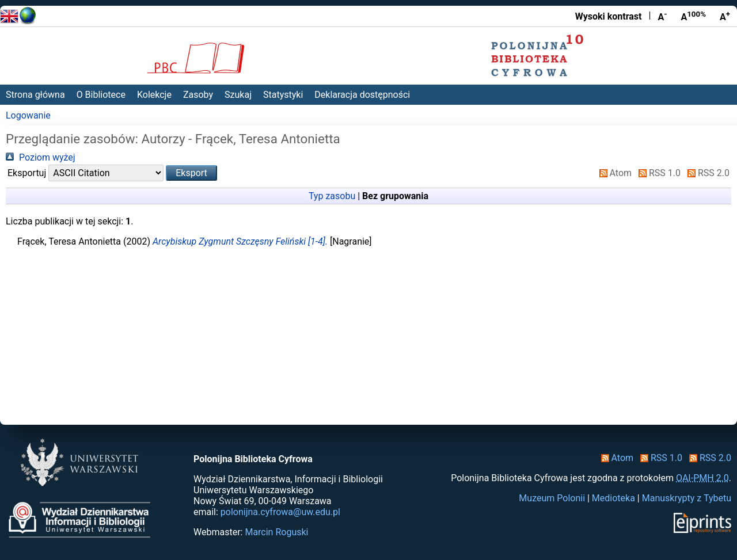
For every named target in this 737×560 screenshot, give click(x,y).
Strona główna (35, 95)
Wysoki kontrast (609, 16)
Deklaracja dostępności (362, 95)
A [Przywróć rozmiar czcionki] (693, 16)
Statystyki (283, 95)
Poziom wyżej (41, 157)
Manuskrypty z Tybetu (687, 498)
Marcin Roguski (276, 532)
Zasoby (198, 95)
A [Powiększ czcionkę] (725, 16)
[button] (191, 173)
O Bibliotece (101, 95)
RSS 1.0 (657, 173)
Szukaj (238, 95)
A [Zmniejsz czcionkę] (662, 16)
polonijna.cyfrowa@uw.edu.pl (280, 512)
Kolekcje (154, 95)
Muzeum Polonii (552, 498)
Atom (613, 173)
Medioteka (613, 498)
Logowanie (28, 115)
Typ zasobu (332, 196)
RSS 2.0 (706, 173)
